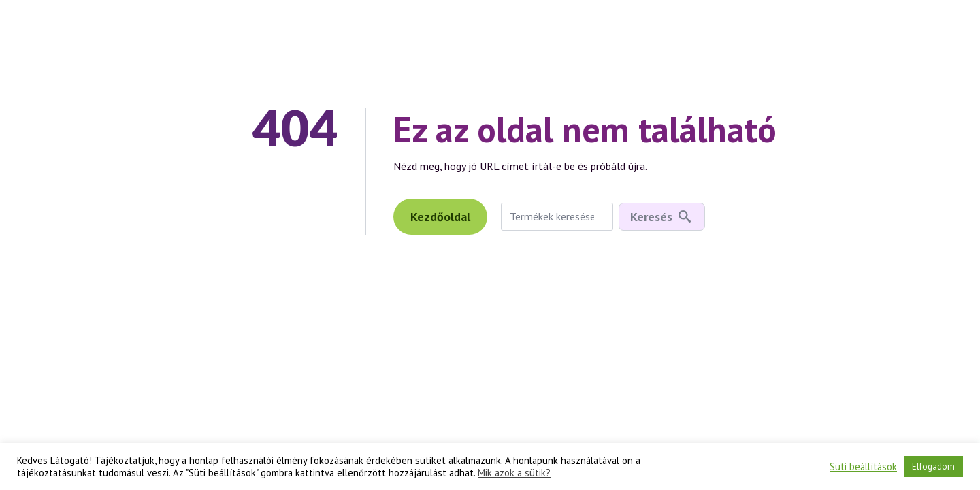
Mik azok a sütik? (514, 473)
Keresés (651, 217)
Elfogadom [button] (933, 467)
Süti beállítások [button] (863, 467)
